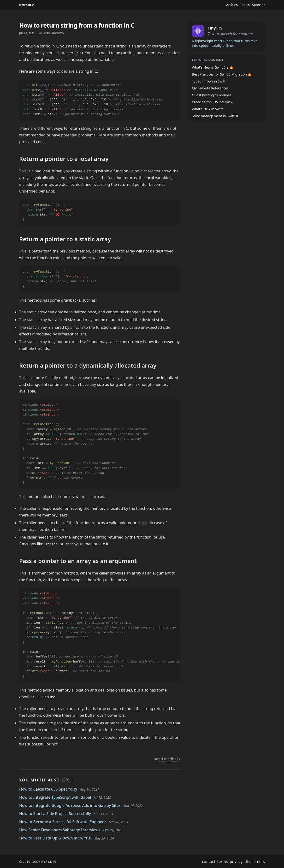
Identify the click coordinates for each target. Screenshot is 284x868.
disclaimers (255, 862)
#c (40, 33)
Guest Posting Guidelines (212, 95)
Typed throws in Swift (209, 81)
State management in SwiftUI (215, 116)
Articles (232, 5)
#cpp (47, 33)
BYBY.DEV (27, 5)
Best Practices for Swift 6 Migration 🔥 (222, 74)
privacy (236, 862)
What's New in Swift (207, 109)
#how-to (58, 33)
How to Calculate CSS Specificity (48, 789)
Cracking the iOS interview (213, 102)
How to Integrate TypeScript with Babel (55, 797)
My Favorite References (210, 88)
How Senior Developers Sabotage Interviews (60, 830)
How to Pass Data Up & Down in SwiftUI (55, 838)
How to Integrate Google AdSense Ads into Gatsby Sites (70, 805)
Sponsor (258, 5)
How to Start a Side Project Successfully (55, 814)
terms (223, 862)
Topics (245, 5)
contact (209, 862)
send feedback (167, 759)
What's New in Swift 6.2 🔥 (213, 67)
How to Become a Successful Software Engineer (63, 822)
